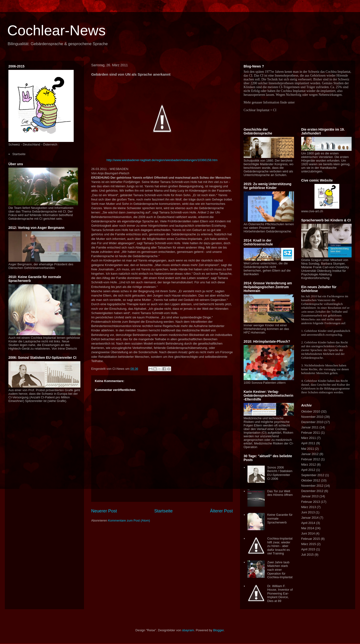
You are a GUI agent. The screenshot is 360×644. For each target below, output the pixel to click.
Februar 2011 (311, 433)
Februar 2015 (311, 539)
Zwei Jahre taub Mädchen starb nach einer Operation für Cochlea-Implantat (280, 570)
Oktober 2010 (311, 411)
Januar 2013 (310, 496)
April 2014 (308, 523)
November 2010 (312, 417)
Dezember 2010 (312, 422)
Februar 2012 (311, 459)
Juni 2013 (308, 512)
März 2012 (309, 465)
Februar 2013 (311, 502)
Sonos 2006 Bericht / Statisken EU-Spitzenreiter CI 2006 (280, 473)
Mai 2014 (308, 528)
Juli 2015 (307, 555)
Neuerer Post (104, 511)
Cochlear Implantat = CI (260, 110)
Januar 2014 (310, 518)
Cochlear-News (56, 30)
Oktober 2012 (311, 480)
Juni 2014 (308, 533)
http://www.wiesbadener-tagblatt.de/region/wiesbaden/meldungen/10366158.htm (162, 160)
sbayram (188, 630)
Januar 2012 (310, 454)
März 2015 (309, 544)
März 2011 (309, 438)
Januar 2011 (310, 427)
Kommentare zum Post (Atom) (129, 520)
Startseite (164, 511)
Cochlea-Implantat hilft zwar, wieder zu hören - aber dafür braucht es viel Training (280, 546)
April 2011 (308, 443)
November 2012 (312, 486)
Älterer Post (221, 511)
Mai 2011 (308, 449)
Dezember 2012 (312, 491)
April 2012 (308, 470)
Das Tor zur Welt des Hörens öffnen (280, 493)
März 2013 (309, 507)
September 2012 (313, 475)
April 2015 (308, 549)
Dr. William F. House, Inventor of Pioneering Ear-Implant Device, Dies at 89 (280, 593)
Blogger (218, 630)
